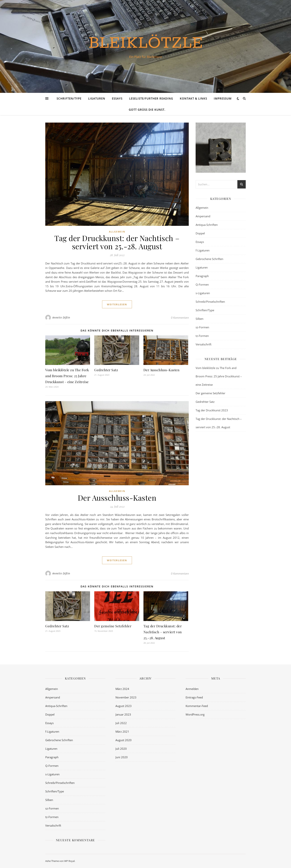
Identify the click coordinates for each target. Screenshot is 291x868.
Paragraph (202, 276)
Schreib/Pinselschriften (210, 302)
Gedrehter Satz (106, 370)
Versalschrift (203, 344)
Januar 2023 (123, 714)
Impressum (223, 98)
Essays (117, 98)
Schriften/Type (69, 98)
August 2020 (124, 740)
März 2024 (122, 689)
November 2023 (126, 697)
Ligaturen (97, 98)
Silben (200, 319)
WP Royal (69, 861)
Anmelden (192, 689)
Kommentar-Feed (197, 706)
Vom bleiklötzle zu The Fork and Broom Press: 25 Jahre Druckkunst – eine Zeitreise (67, 376)
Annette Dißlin (61, 317)
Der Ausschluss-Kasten (162, 370)
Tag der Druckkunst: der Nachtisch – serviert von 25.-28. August (117, 242)
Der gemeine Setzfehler (113, 626)
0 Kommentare (180, 318)
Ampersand (203, 216)
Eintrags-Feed (194, 697)
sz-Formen (202, 327)
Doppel (200, 233)
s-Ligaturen (203, 293)
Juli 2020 (121, 749)
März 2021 (122, 732)
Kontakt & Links (193, 98)
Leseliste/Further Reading (151, 98)
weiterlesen (117, 304)
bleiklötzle (146, 43)
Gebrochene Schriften (209, 259)
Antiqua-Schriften (207, 225)
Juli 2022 (121, 723)
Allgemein (117, 232)
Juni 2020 (122, 757)
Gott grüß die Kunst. (147, 110)
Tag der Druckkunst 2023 (212, 410)
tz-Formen (202, 336)
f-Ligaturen (203, 250)
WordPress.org (195, 714)
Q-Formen (202, 285)
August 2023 (124, 706)
